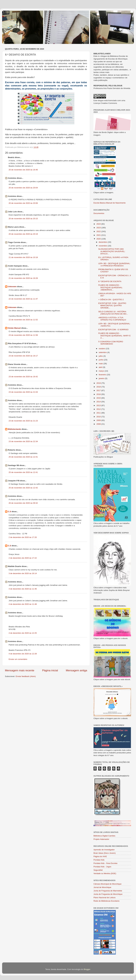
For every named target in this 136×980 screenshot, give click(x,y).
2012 (99, 409)
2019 (99, 383)
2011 (99, 413)
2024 (99, 224)
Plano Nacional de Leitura (104, 898)
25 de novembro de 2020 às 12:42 (23, 488)
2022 (99, 231)
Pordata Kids (99, 860)
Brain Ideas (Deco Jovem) (105, 853)
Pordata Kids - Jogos (102, 867)
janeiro (102, 378)
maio (101, 364)
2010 (99, 417)
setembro (103, 352)
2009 (99, 420)
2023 (99, 228)
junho (101, 360)
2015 (99, 398)
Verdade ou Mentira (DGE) (105, 873)
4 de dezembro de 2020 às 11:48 (23, 604)
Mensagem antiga (76, 670)
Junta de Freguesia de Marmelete (108, 891)
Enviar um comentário (18, 659)
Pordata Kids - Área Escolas (105, 863)
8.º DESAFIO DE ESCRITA (110, 281)
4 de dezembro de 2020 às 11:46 (23, 589)
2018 (99, 387)
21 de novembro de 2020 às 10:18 (23, 257)
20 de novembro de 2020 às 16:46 (23, 170)
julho (101, 356)
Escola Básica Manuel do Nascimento (110, 203)
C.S (10, 512)
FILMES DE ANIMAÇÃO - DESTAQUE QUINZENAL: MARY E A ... (114, 336)
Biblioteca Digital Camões (104, 836)
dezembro (103, 242)
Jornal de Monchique (102, 887)
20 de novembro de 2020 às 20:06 (23, 203)
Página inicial (50, 670)
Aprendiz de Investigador (104, 850)
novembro (103, 246)
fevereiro (103, 375)
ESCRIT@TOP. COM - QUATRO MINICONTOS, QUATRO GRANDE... (112, 305)
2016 (99, 394)
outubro (102, 349)
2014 (99, 402)
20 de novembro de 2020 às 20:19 (23, 234)
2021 (99, 235)
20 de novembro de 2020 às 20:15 (23, 219)
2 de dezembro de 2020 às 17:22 (23, 558)
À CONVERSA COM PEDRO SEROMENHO (111, 343)
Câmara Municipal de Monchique (107, 884)
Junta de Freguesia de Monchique (108, 894)
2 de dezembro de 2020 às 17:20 (23, 537)
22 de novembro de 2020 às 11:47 (23, 299)
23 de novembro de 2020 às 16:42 (23, 377)
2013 (99, 405)
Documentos (99, 213)
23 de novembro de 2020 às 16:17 (23, 356)
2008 (99, 424)
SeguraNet (98, 870)
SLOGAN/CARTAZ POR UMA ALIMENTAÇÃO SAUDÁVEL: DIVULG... (112, 251)
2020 (99, 239)
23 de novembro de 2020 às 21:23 (23, 421)
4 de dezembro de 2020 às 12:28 (23, 654)
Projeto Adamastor (101, 839)
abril (101, 367)
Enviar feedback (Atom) (26, 676)
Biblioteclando (15, 429)
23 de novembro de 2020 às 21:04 (23, 392)
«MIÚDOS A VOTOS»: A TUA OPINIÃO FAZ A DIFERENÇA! (112, 319)
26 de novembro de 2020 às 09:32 (23, 503)
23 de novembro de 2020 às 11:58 (23, 335)
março (102, 371)
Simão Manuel (14, 328)
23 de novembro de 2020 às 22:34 (23, 441)
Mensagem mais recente (20, 670)
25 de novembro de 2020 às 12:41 (23, 457)
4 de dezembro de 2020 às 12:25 (23, 633)
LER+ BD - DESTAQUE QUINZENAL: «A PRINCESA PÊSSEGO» (114, 265)
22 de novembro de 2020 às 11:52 (23, 320)
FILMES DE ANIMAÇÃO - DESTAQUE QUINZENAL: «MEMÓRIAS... (111, 287)
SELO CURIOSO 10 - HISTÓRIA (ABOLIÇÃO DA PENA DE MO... (113, 313)
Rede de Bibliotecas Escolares (106, 901)
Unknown (12, 287)
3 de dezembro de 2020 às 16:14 (23, 573)
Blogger (87, 969)
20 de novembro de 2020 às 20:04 (23, 188)
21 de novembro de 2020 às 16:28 (23, 278)
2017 (99, 390)
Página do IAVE (100, 856)
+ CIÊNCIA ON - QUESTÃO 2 (111, 300)
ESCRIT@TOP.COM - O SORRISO (113, 330)
